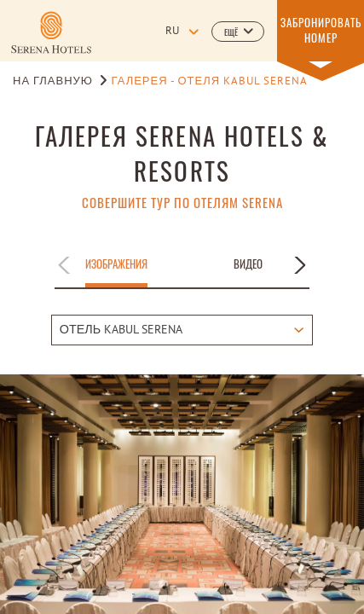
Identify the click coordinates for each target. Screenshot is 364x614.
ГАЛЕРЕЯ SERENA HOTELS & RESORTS (182, 153)
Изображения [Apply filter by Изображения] (116, 264)
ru (172, 32)
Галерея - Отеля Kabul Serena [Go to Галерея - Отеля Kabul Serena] (210, 82)
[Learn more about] (51, 32)
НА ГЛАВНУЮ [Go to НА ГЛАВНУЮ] (53, 82)
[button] (238, 32)
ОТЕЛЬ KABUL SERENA (121, 330)
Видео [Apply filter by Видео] (248, 264)
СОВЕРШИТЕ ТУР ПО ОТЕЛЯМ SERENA (182, 203)
